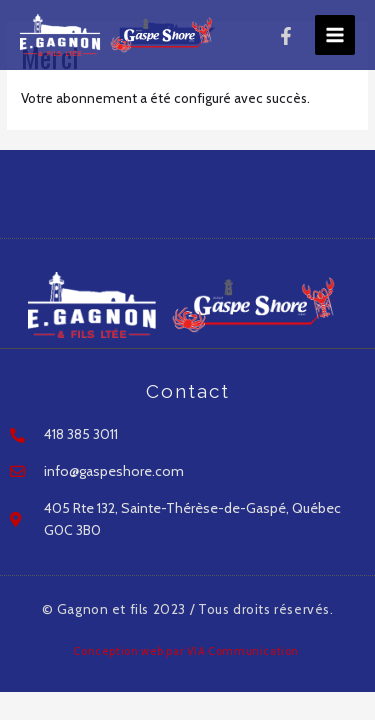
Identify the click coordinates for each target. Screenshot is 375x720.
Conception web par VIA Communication (187, 651)
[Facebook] (286, 36)
